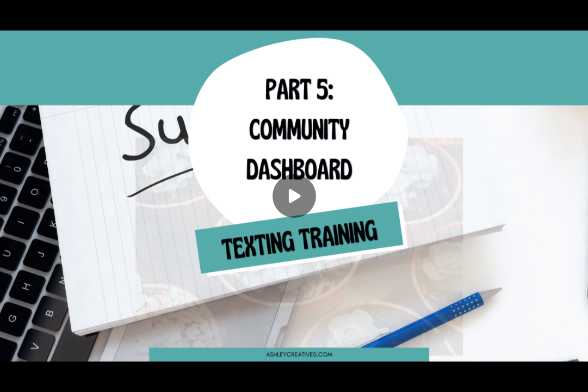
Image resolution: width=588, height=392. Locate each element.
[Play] (294, 196)
